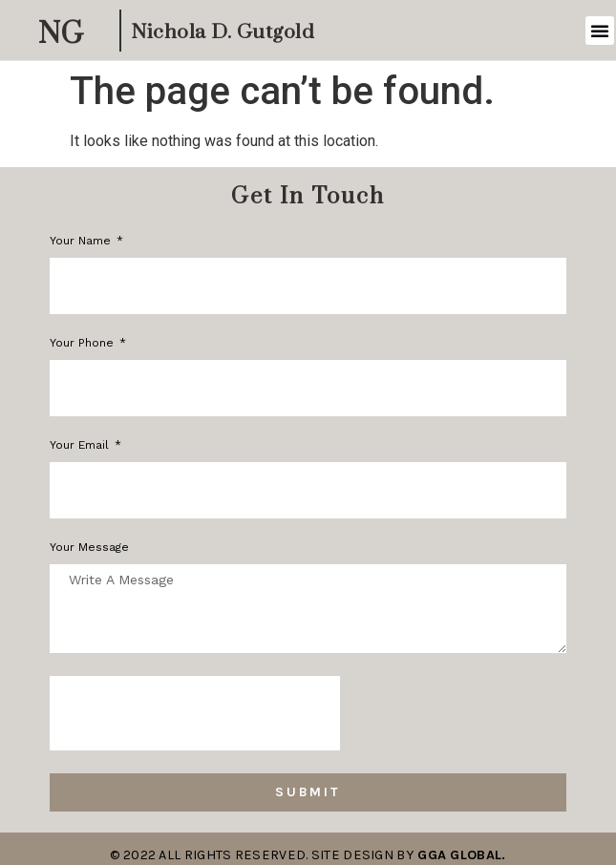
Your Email (81, 445)
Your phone (84, 343)
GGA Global (459, 855)
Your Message (89, 548)
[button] (600, 31)
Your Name (82, 241)
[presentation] (195, 713)
